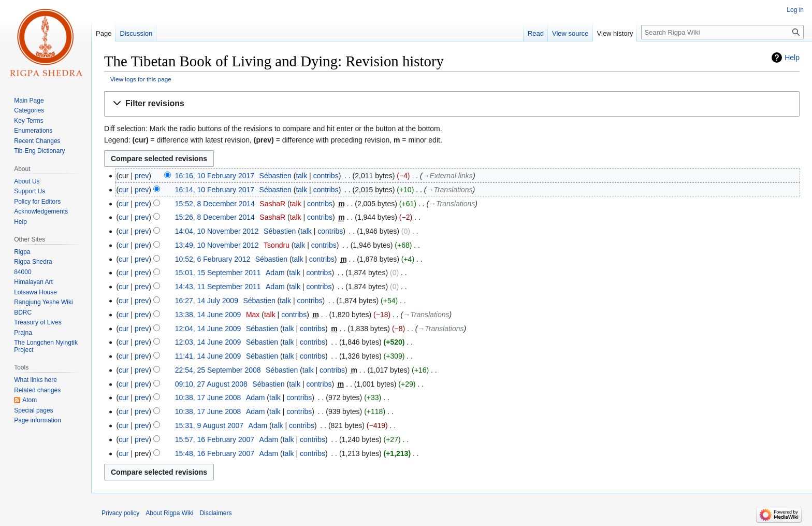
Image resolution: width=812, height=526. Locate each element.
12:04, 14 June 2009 (208, 329)
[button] (452, 104)
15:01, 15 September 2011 (218, 273)
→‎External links (448, 176)
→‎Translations (449, 190)
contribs (326, 176)
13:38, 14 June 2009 (208, 315)
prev (142, 176)
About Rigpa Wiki (169, 513)
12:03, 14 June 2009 (208, 342)
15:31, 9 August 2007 (209, 425)
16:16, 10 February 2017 (215, 176)
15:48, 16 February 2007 (215, 453)
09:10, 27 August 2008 (211, 384)
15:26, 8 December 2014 (215, 217)
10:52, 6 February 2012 (213, 259)
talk (301, 176)
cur (124, 190)
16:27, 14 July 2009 (207, 301)
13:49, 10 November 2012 (217, 245)
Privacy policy (120, 513)
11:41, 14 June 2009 (208, 356)
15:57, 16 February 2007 (215, 439)
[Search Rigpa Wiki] (722, 32)
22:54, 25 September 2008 (218, 370)
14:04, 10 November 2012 (217, 231)
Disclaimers (215, 513)
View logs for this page (141, 79)
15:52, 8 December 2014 (215, 204)
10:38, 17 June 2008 (208, 397)
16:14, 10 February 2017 (215, 190)
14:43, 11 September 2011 (218, 287)
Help (792, 58)
